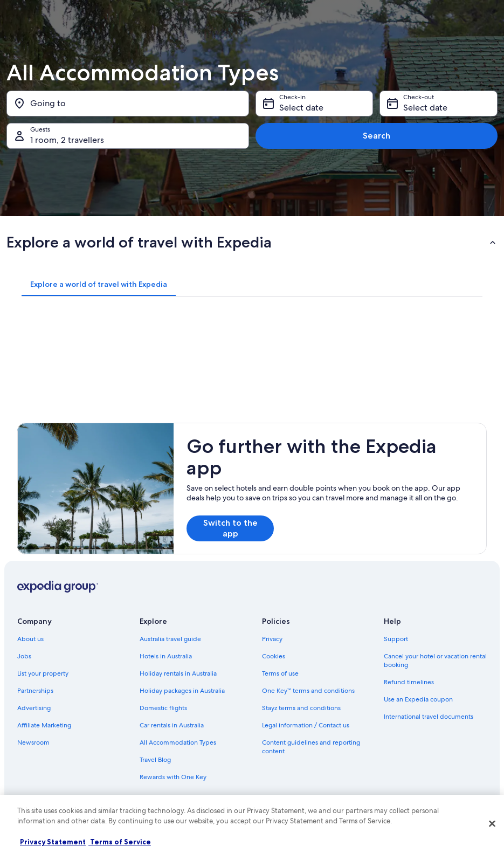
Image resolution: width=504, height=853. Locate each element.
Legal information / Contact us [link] (306, 725)
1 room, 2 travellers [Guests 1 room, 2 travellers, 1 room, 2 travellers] (67, 140)
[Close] (492, 823)
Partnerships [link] (35, 691)
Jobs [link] (24, 656)
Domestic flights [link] (163, 708)
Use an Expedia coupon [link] (418, 699)
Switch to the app (230, 528)
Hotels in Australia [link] (166, 656)
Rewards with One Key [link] (173, 777)
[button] (252, 242)
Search (377, 136)
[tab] (99, 284)
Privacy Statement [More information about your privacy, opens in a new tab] (53, 842)
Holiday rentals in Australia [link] (178, 673)
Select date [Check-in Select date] (301, 108)
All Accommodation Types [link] (178, 742)
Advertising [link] (34, 708)
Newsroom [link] (33, 742)
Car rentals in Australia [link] (172, 725)
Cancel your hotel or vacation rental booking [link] (435, 661)
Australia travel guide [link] (170, 639)
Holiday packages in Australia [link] (182, 691)
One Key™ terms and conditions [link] (309, 691)
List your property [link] (43, 673)
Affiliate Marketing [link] (44, 725)
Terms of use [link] (280, 673)
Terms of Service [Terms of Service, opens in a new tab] (120, 842)
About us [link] (30, 639)
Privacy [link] (272, 639)
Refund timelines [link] (409, 682)
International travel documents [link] (429, 717)
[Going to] (128, 104)
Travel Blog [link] (155, 760)
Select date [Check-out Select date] (425, 108)
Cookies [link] (274, 656)
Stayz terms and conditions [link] (301, 708)
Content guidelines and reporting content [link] (311, 747)
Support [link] (396, 639)
